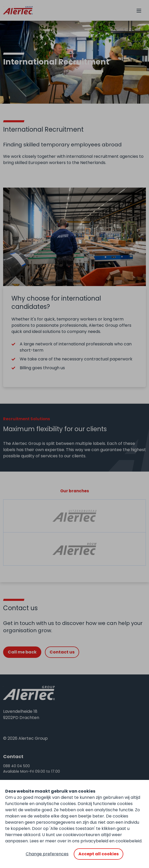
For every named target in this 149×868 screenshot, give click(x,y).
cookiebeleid (128, 841)
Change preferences (47, 854)
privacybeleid (94, 841)
